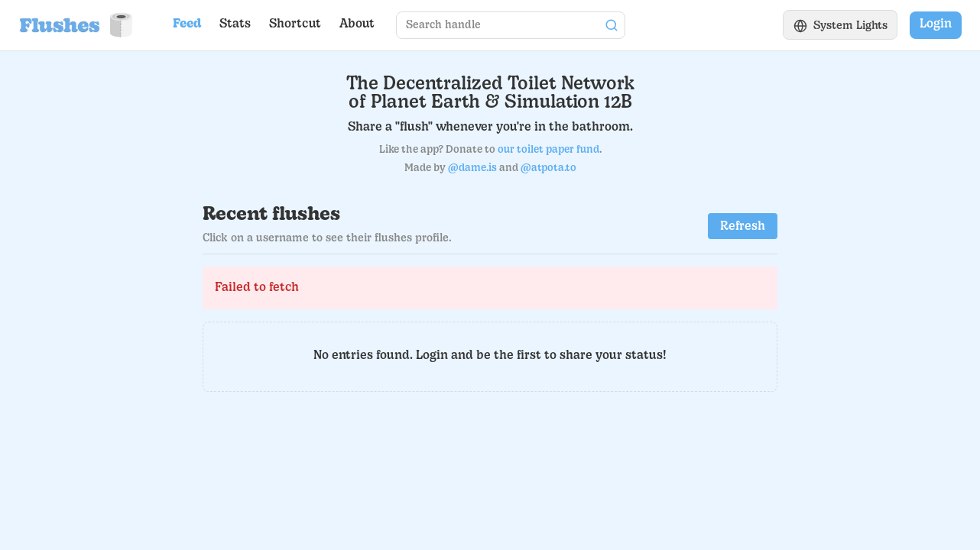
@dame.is (472, 168)
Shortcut (295, 24)
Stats (235, 24)
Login (936, 24)
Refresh (743, 227)
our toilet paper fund (548, 150)
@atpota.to (548, 168)
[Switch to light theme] (840, 25)
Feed (187, 24)
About (357, 24)
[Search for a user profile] (498, 26)
